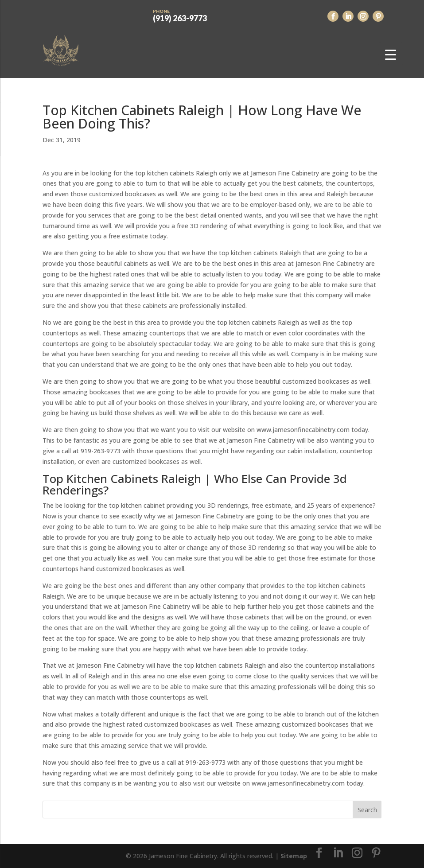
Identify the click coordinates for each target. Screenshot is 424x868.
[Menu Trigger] (391, 54)
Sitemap (294, 856)
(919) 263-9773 (180, 15)
